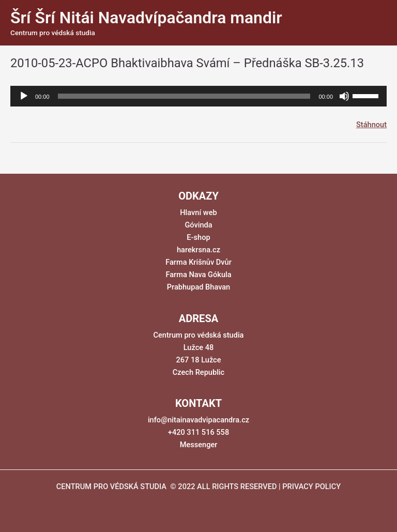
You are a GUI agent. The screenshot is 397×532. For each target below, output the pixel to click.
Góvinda (198, 225)
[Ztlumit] (344, 96)
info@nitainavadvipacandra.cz (198, 420)
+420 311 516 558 (198, 432)
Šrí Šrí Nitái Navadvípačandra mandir (146, 18)
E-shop (198, 237)
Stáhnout (371, 125)
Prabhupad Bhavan (199, 287)
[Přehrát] (24, 96)
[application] (198, 96)
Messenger (199, 445)
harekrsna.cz (198, 250)
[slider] (184, 96)
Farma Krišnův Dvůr (198, 262)
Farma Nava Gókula (198, 275)
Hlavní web (198, 212)
